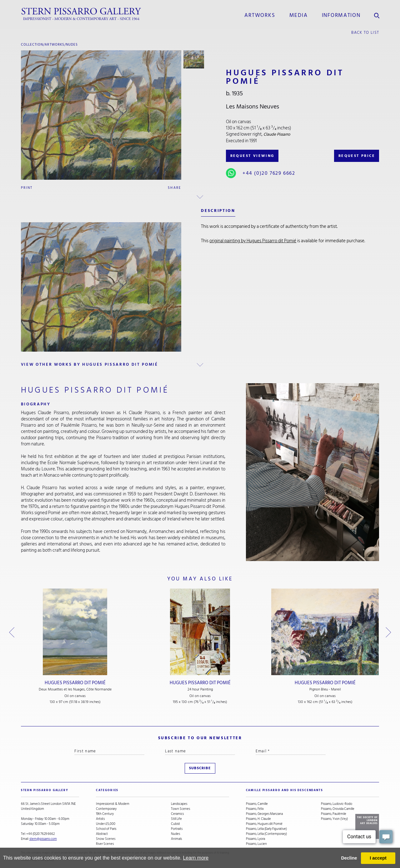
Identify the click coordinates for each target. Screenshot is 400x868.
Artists (100, 819)
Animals (176, 839)
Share (175, 188)
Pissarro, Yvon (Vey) (334, 819)
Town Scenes (180, 809)
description (218, 211)
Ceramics (177, 814)
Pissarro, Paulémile (334, 814)
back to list (365, 33)
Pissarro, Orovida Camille (338, 809)
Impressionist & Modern (113, 804)
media (299, 15)
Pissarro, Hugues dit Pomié (264, 824)
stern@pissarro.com (43, 839)
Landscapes (179, 804)
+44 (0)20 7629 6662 (269, 173)
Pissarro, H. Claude (258, 819)
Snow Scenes (106, 839)
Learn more (196, 858)
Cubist (175, 824)
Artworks (260, 15)
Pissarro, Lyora (255, 839)
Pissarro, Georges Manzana (264, 814)
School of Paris (106, 829)
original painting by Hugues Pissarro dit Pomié (253, 241)
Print (27, 188)
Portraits (177, 829)
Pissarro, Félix (255, 809)
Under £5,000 (106, 824)
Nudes (72, 45)
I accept (378, 858)
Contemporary (106, 809)
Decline (349, 858)
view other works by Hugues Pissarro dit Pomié (90, 364)
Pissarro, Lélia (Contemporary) (266, 834)
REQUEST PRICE (357, 156)
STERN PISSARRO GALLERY (45, 790)
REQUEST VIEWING (252, 156)
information (341, 15)
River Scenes (105, 844)
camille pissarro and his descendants (285, 790)
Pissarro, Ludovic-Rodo (337, 804)
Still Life (176, 819)
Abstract (102, 834)
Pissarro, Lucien (256, 844)
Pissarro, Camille (257, 804)
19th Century (105, 814)
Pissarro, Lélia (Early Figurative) (266, 829)
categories (107, 790)
